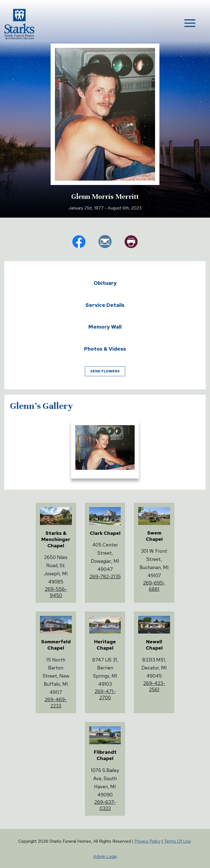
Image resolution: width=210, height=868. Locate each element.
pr (131, 242)
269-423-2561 (154, 686)
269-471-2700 (105, 694)
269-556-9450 (56, 592)
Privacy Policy (147, 841)
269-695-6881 (154, 586)
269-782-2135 (105, 577)
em (105, 242)
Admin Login (105, 856)
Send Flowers (105, 371)
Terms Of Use (177, 841)
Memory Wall (105, 327)
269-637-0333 (105, 805)
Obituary (105, 283)
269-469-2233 (56, 703)
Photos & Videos (105, 349)
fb (79, 242)
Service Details (105, 305)
